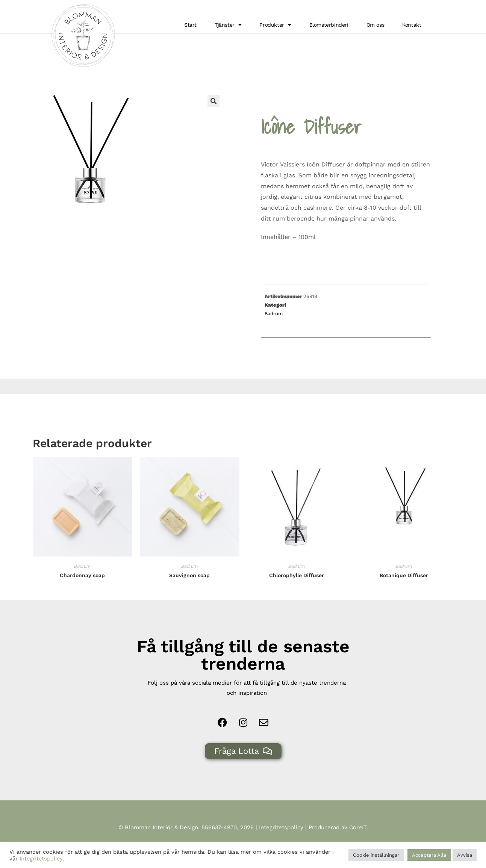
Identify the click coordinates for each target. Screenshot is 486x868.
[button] (213, 112)
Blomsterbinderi (329, 25)
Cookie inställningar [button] (376, 855)
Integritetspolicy (281, 838)
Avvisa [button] (465, 855)
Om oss (375, 25)
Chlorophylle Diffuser (297, 586)
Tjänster (228, 25)
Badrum (432, 40)
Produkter (275, 25)
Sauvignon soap (189, 586)
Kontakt (412, 25)
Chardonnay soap (82, 586)
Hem (410, 40)
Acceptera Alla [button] (429, 855)
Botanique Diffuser (404, 586)
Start (190, 25)
